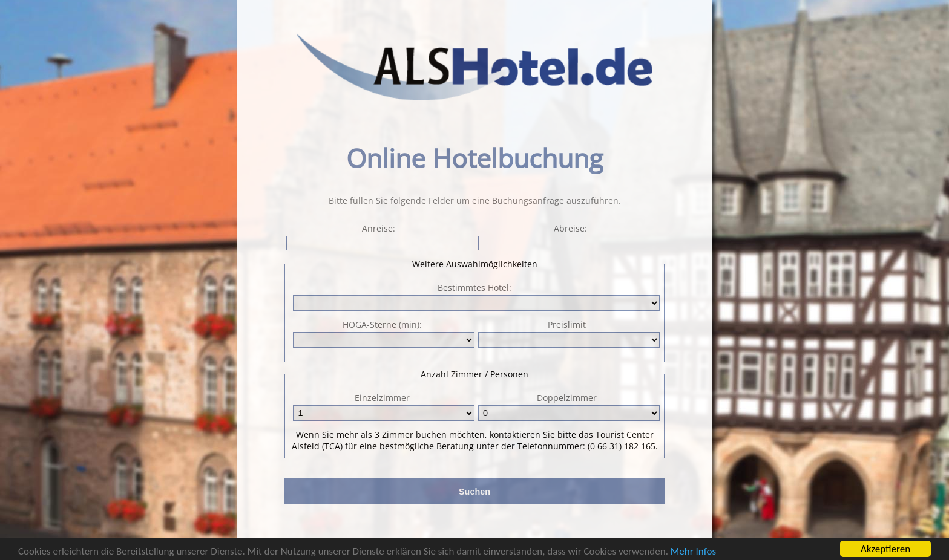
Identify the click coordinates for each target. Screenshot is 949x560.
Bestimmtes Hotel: (475, 288)
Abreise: (571, 236)
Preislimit (568, 333)
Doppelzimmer (568, 406)
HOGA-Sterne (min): (383, 333)
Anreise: (379, 236)
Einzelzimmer (383, 406)
